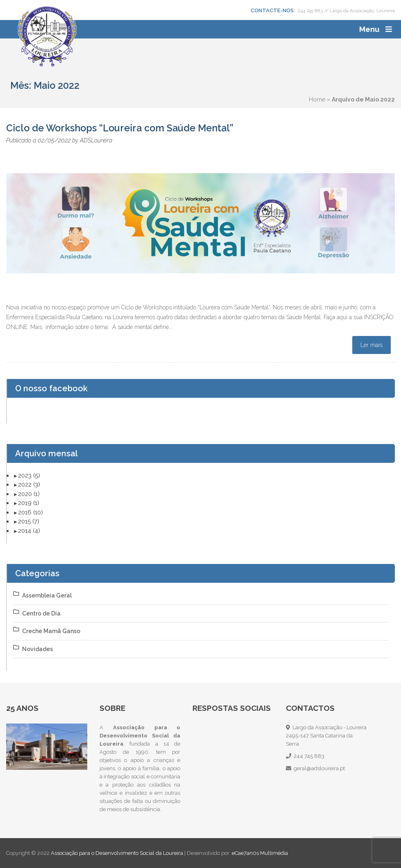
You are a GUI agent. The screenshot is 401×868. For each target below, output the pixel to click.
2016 (31, 512)
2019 (29, 503)
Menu (369, 29)
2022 (29, 485)
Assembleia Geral (47, 595)
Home (317, 99)
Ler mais (372, 345)
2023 (29, 476)
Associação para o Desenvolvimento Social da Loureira (118, 853)
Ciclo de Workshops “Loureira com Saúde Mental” (120, 128)
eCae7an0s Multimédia (260, 853)
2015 (29, 521)
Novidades (37, 649)
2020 (29, 494)
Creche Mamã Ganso (51, 631)
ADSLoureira (96, 140)
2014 (29, 531)
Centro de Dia (41, 613)
